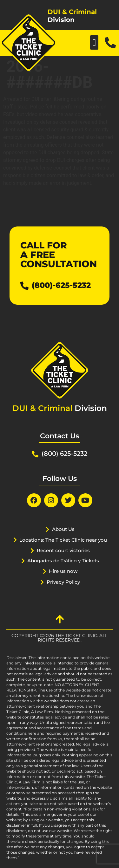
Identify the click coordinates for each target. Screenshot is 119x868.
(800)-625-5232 (61, 285)
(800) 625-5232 (64, 454)
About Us (63, 529)
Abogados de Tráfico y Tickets (63, 561)
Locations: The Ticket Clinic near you (63, 540)
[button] (94, 42)
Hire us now (63, 571)
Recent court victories (63, 550)
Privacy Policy (63, 582)
